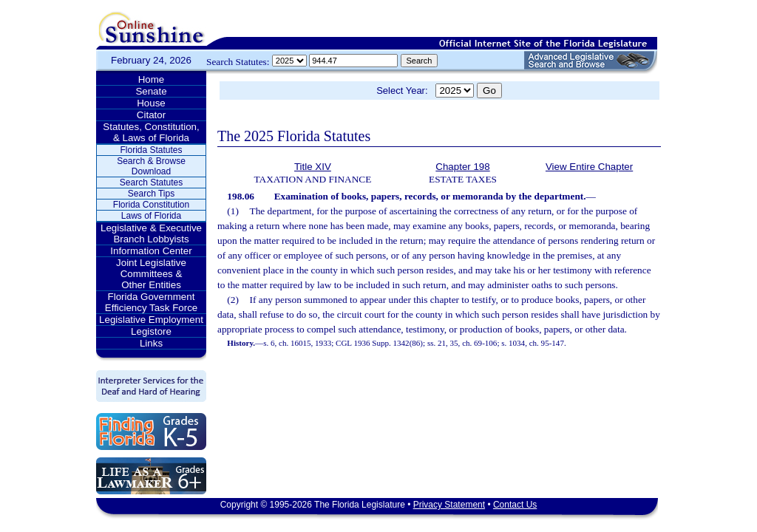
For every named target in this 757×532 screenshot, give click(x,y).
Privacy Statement (449, 505)
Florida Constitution (151, 205)
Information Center (151, 251)
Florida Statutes (151, 150)
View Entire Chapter (589, 167)
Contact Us (515, 505)
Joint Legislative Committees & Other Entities (151, 274)
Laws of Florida (151, 216)
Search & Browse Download (151, 166)
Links (151, 343)
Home (152, 79)
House (151, 103)
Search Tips (151, 194)
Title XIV (313, 167)
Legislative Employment (151, 320)
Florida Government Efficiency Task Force (151, 302)
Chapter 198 (462, 167)
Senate (151, 91)
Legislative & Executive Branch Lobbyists (151, 233)
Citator (151, 115)
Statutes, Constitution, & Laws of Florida (151, 132)
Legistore (151, 331)
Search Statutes (151, 183)
